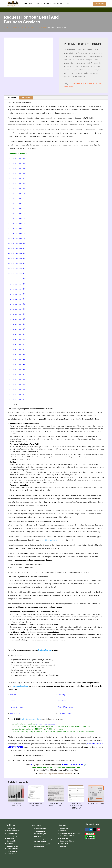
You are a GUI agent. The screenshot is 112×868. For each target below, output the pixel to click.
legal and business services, (30, 719)
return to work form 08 (16, 183)
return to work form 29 (16, 289)
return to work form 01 (16, 394)
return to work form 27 (16, 279)
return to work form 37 (16, 329)
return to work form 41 (16, 344)
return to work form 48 (16, 379)
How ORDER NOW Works (69, 836)
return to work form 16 (16, 224)
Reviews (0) (26, 98)
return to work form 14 (16, 214)
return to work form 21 (16, 249)
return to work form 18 (16, 234)
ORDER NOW (100, 4)
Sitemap (63, 846)
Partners (63, 831)
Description (11, 98)
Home (6, 28)
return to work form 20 (16, 244)
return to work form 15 (16, 219)
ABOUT (31, 4)
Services (37, 4)
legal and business (45, 650)
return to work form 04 (16, 163)
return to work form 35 (16, 319)
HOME (25, 4)
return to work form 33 (16, 309)
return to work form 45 (16, 364)
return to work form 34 (16, 314)
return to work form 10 (16, 193)
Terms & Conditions (67, 841)
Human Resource (24, 28)
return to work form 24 (16, 264)
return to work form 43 (16, 354)
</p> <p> (56, 9)
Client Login (64, 844)
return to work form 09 (16, 188)
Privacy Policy (65, 838)
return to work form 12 (16, 204)
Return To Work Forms (39, 28)
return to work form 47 (16, 374)
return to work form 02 (16, 399)
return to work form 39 (16, 334)
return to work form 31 (16, 299)
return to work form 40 (16, 339)
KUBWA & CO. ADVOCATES (73, 765)
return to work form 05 (16, 168)
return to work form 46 (16, 369)
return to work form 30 (16, 294)
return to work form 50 (16, 389)
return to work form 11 (16, 198)
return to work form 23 (16, 259)
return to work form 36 (16, 324)
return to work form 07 (16, 178)
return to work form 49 (16, 384)
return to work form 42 (16, 349)
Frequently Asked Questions (70, 833)
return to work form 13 (16, 209)
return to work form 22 (16, 254)
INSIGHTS (46, 4)
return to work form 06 (16, 173)
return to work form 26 (16, 274)
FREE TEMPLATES (58, 4)
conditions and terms (49, 540)
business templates (20, 686)
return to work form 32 (16, 304)
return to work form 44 (16, 359)
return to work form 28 (16, 284)
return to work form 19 (16, 239)
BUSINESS (13, 28)
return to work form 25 (16, 269)
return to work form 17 (16, 229)
